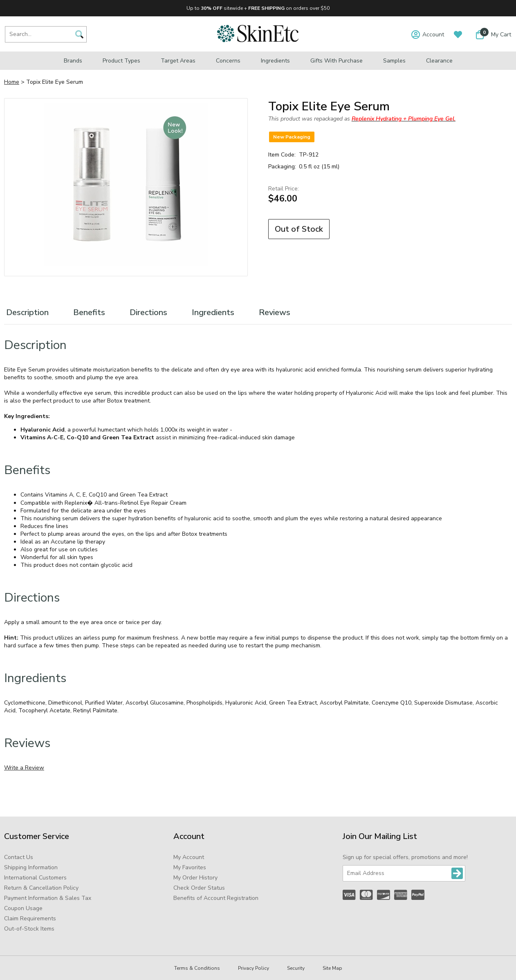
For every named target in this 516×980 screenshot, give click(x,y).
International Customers (35, 878)
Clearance (439, 61)
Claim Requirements (30, 918)
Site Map (332, 968)
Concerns (228, 61)
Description (27, 312)
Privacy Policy (254, 968)
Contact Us (19, 857)
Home (12, 82)
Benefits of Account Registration (216, 898)
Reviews (275, 312)
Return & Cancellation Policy (41, 888)
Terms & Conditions (197, 968)
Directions (148, 312)
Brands (73, 61)
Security (296, 968)
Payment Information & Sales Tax (48, 898)
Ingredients (275, 61)
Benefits (89, 312)
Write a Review (24, 768)
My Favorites (190, 867)
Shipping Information (31, 867)
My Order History (195, 878)
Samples (394, 61)
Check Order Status (199, 888)
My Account (189, 857)
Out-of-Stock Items (29, 929)
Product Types (121, 61)
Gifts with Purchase (337, 61)
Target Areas (178, 61)
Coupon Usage (23, 908)
